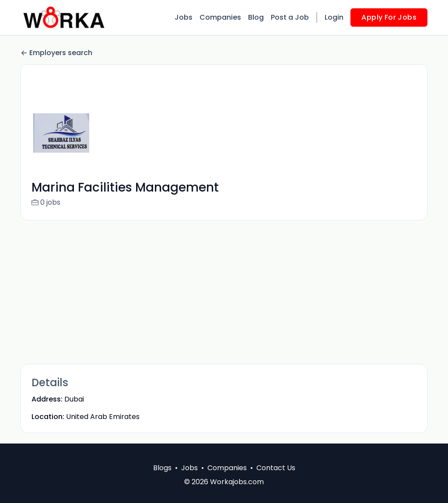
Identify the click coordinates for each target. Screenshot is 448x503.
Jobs (184, 17)
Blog (256, 17)
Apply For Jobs (389, 17)
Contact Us (276, 468)
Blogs (162, 468)
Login (334, 17)
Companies (220, 17)
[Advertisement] (224, 292)
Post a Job (290, 17)
